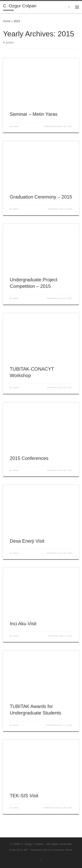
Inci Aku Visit (23, 624)
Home (7, 21)
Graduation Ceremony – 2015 (41, 197)
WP (26, 850)
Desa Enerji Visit (27, 541)
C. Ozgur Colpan (32, 844)
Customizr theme (63, 850)
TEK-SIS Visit (24, 796)
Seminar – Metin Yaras (34, 114)
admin (16, 126)
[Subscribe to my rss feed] (41, 860)
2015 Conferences (29, 458)
